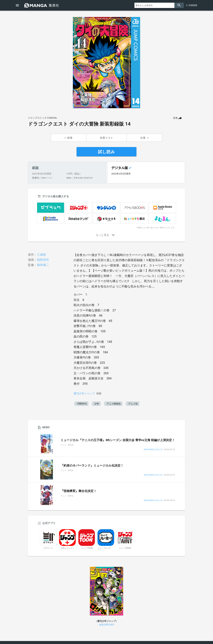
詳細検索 (193, 5)
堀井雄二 (43, 265)
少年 (97, 404)
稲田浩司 (43, 260)
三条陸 (41, 255)
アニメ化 (133, 404)
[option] (106, 63)
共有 (175, 118)
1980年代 (82, 404)
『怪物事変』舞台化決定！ (79, 491)
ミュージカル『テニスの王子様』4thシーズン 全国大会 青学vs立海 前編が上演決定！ (118, 440)
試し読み (106, 152)
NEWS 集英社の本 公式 (153, 450)
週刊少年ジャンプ (84, 393)
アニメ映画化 (114, 404)
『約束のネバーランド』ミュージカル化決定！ (92, 466)
